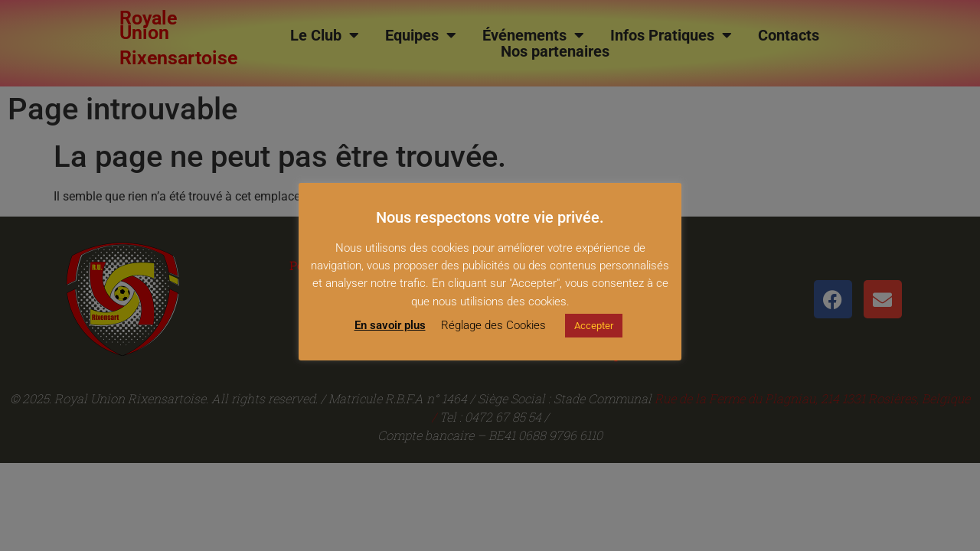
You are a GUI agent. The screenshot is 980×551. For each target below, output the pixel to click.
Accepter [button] (594, 326)
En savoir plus (390, 325)
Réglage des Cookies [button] (493, 325)
